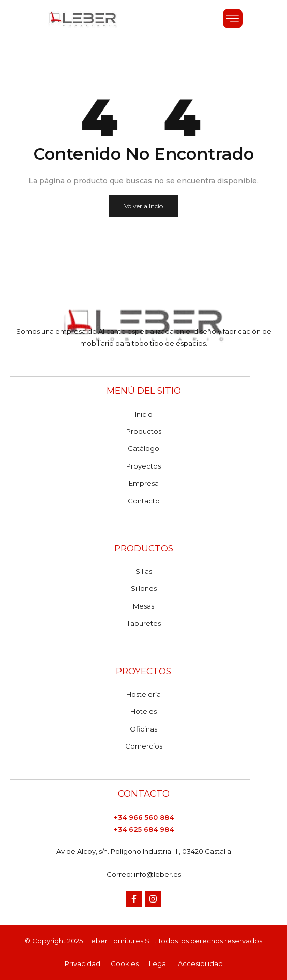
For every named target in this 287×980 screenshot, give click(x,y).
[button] (233, 19)
